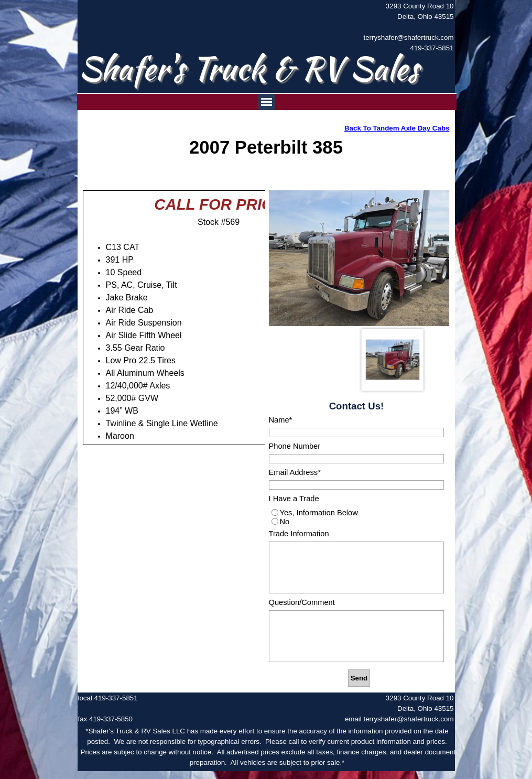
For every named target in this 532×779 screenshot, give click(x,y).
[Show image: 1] (393, 360)
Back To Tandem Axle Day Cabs (397, 128)
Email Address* (295, 472)
